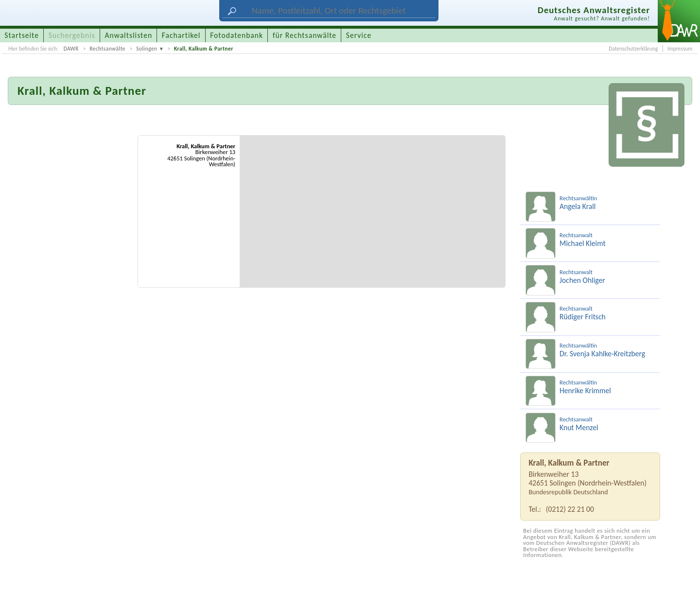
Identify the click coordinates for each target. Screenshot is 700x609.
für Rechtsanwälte (305, 35)
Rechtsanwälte (107, 49)
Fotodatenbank (236, 35)
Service (359, 35)
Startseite (22, 35)
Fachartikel (181, 35)
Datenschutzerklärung (633, 49)
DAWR (71, 49)
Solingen (147, 49)
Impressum (680, 49)
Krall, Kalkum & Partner (204, 49)
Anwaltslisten (129, 35)
